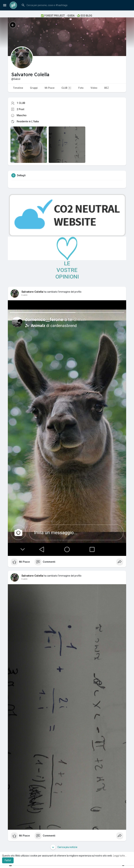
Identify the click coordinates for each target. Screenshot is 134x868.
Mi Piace (50, 88)
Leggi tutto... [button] (120, 856)
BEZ (107, 88)
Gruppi (34, 88)
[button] (76, 5)
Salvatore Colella (32, 292)
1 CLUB (21, 103)
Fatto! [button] (8, 860)
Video (94, 88)
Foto (81, 88)
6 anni (24, 295)
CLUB (66, 88)
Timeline (18, 88)
